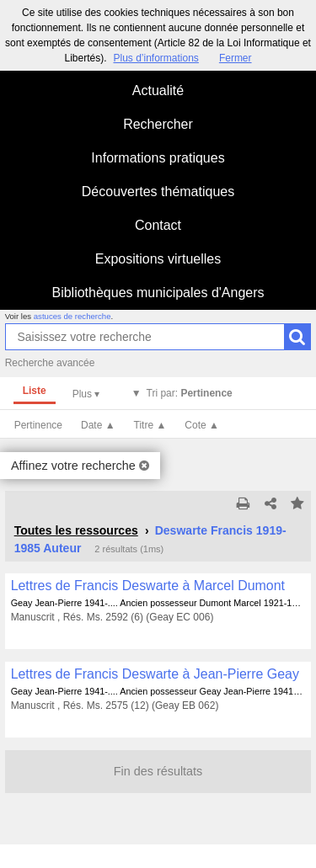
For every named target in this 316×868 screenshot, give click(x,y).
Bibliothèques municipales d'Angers (158, 293)
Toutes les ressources (76, 530)
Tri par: (190, 393)
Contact (158, 225)
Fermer (236, 58)
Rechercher (158, 124)
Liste (35, 391)
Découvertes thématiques (158, 192)
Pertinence (38, 425)
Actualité (158, 91)
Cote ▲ (202, 425)
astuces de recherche (72, 316)
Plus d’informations (155, 58)
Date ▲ (98, 425)
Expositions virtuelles (158, 259)
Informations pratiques (158, 158)
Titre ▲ (150, 425)
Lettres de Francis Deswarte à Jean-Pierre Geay (155, 674)
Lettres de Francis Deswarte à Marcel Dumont (148, 586)
